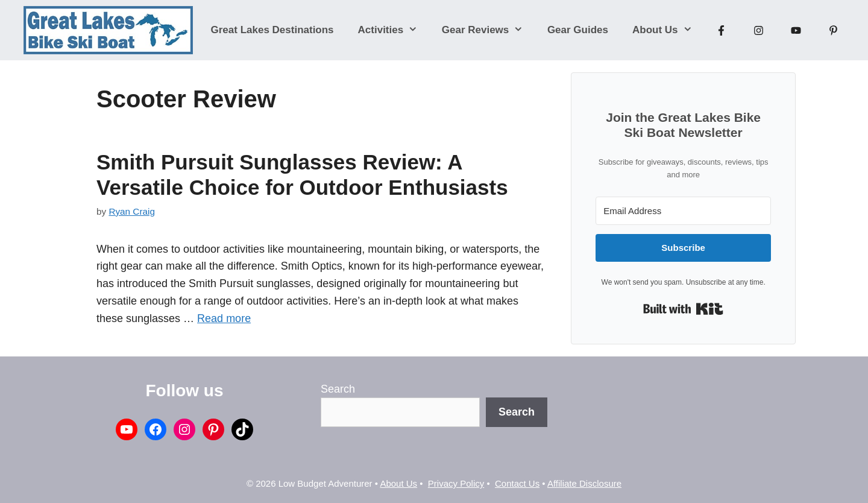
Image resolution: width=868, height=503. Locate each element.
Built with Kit (683, 309)
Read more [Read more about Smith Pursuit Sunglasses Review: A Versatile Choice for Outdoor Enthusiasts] (224, 318)
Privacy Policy (456, 483)
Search (338, 389)
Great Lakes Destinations (272, 30)
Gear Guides (578, 30)
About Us (668, 30)
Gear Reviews (489, 30)
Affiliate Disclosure (584, 483)
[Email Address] (683, 211)
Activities (394, 30)
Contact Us (517, 483)
